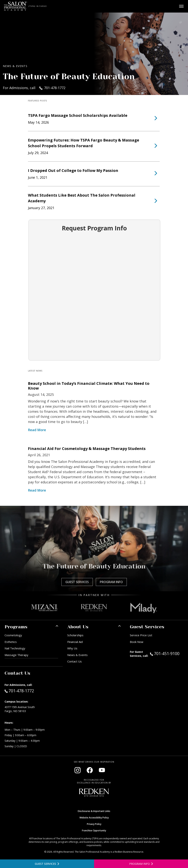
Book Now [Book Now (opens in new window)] (137, 642)
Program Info (111, 582)
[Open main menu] (181, 6)
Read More (37, 430)
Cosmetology (13, 635)
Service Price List (141, 635)
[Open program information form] (141, 864)
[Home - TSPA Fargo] (15, 6)
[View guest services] (47, 864)
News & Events (77, 655)
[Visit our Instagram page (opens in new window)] (78, 770)
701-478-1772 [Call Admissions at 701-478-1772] (19, 691)
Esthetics (11, 642)
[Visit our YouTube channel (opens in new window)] (102, 770)
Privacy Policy (94, 824)
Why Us (72, 648)
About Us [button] (78, 627)
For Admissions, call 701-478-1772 (34, 88)
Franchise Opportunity (94, 830)
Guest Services (77, 582)
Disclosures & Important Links (94, 811)
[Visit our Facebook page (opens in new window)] (90, 770)
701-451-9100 (167, 653)
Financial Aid (75, 642)
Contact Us (75, 661)
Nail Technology (15, 648)
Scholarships (75, 635)
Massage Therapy (16, 655)
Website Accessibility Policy (94, 818)
